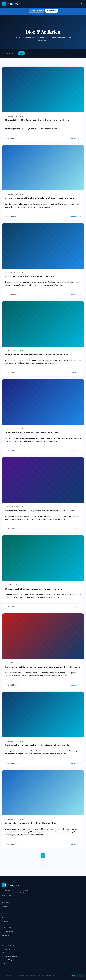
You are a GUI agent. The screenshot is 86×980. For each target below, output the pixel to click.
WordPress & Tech (9, 953)
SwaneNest (51, 11)
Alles (21, 53)
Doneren (5, 939)
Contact (5, 921)
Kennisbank (6, 914)
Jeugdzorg (6, 949)
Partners (5, 917)
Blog (4, 910)
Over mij (5, 907)
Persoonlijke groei (9, 960)
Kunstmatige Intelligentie (11, 956)
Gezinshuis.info (36, 11)
